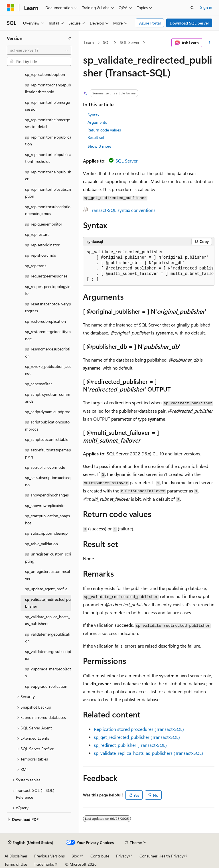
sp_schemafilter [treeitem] (38, 384)
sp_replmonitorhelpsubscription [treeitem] (48, 193)
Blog (75, 856)
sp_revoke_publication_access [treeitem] (48, 370)
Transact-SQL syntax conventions (123, 210)
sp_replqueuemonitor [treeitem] (44, 224)
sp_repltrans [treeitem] (36, 266)
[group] (149, 266)
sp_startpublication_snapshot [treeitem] (47, 519)
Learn (89, 42)
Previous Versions (49, 856)
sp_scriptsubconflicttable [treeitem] (47, 439)
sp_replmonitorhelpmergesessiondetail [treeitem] (47, 123)
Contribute (100, 856)
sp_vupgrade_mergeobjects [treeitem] (48, 672)
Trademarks (44, 864)
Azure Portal (150, 23)
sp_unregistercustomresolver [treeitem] (47, 575)
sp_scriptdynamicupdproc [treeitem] (48, 412)
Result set (96, 137)
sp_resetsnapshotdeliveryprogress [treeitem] (48, 307)
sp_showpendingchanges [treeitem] (47, 495)
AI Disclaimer (16, 856)
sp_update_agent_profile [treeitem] (46, 589)
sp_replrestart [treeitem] (37, 234)
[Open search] (192, 8)
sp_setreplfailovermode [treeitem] (45, 467)
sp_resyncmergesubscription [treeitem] (48, 352)
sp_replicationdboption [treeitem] (45, 74)
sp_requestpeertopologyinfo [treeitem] (48, 290)
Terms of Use (16, 864)
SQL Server (130, 42)
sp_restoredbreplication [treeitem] (45, 321)
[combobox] (39, 50)
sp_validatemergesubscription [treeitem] (48, 655)
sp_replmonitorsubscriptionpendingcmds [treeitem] (48, 210)
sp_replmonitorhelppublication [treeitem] (48, 141)
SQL (107, 42)
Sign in (206, 7)
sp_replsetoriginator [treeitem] (42, 245)
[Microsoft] (11, 8)
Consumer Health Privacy (162, 856)
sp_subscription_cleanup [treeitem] (46, 533)
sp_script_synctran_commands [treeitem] (48, 398)
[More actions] (209, 43)
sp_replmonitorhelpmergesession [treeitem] (47, 106)
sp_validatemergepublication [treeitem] (48, 638)
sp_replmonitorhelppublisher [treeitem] (48, 175)
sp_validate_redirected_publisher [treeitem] (48, 603)
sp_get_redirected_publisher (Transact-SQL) (137, 737)
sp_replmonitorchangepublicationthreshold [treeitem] (48, 88)
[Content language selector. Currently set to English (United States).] (31, 843)
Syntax (93, 115)
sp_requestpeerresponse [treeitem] (46, 276)
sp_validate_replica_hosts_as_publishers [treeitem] (48, 620)
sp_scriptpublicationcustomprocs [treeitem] (47, 425)
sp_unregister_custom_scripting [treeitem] (48, 557)
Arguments (97, 122)
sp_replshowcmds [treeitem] (40, 255)
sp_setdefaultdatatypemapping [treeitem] (48, 453)
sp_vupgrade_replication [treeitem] (46, 686)
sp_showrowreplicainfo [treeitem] (45, 505)
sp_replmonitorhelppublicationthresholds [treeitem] (48, 158)
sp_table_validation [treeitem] (41, 544)
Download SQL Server (189, 23)
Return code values (104, 130)
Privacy (122, 856)
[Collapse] (70, 38)
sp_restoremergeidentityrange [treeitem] (48, 335)
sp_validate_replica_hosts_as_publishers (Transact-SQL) (148, 753)
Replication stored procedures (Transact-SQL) (139, 729)
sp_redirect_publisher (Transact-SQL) (130, 745)
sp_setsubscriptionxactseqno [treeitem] (48, 481)
